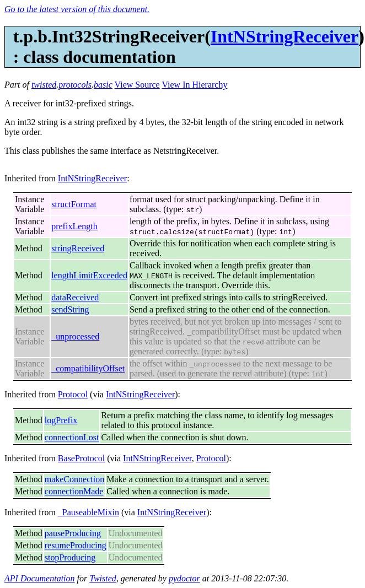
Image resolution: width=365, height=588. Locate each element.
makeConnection (74, 479)
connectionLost (72, 437)
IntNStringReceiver (285, 36)
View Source (137, 85)
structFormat (74, 204)
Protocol (73, 394)
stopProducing (70, 557)
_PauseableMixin (88, 512)
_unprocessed (75, 336)
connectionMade (74, 491)
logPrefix (61, 420)
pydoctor (184, 578)
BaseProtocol (81, 458)
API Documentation (40, 578)
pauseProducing (73, 533)
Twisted (103, 578)
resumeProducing (76, 545)
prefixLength (74, 226)
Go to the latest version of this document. (77, 9)
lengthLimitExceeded (89, 275)
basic (103, 85)
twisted (44, 85)
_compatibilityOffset (88, 368)
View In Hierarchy (194, 85)
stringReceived (78, 248)
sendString (70, 309)
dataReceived (75, 297)
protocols (75, 85)
